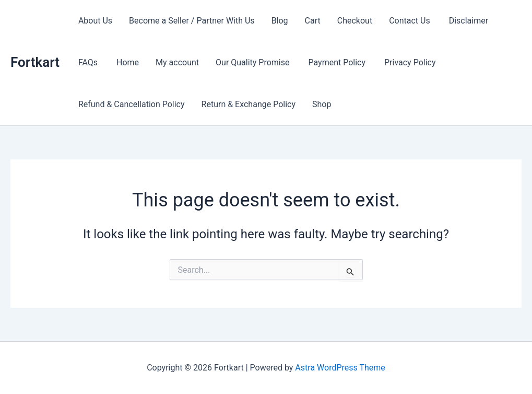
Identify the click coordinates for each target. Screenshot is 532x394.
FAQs (89, 62)
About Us (95, 21)
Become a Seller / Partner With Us (192, 21)
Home (128, 62)
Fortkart (35, 62)
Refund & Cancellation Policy (132, 104)
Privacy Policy (410, 62)
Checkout (355, 21)
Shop (322, 104)
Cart (313, 21)
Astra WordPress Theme (340, 368)
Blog (280, 21)
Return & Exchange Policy (249, 104)
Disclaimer (470, 21)
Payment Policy (338, 62)
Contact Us (411, 21)
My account (177, 62)
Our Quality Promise (253, 62)
